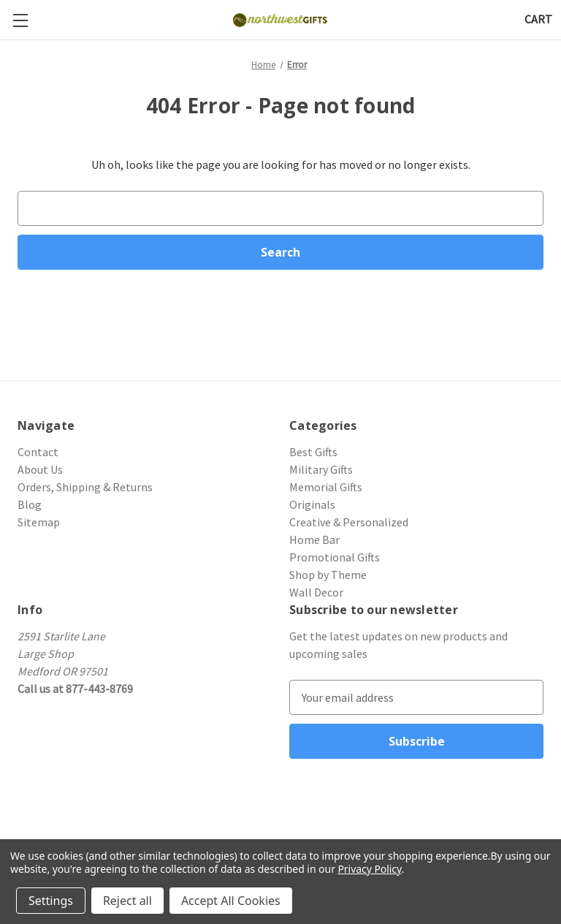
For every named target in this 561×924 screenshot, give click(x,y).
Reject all (127, 901)
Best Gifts (313, 452)
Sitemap (39, 522)
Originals (312, 504)
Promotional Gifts (335, 557)
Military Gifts (321, 469)
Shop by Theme (328, 575)
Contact (38, 452)
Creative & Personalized (349, 522)
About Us (40, 469)
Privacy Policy (369, 869)
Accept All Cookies (231, 901)
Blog (30, 504)
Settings (51, 901)
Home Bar (314, 539)
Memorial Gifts (326, 487)
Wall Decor (316, 592)
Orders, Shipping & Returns (85, 487)
